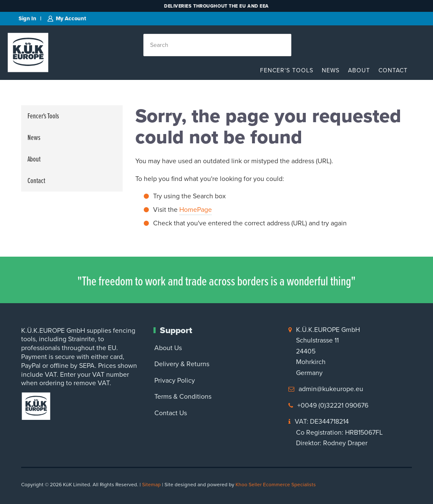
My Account (71, 18)
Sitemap (151, 485)
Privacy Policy (175, 380)
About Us (168, 348)
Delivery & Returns (182, 364)
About (359, 70)
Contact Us (171, 413)
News (331, 70)
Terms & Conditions (183, 396)
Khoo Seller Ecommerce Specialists (276, 485)
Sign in (27, 18)
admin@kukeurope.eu (331, 389)
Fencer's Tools (287, 70)
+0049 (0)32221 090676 (333, 405)
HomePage (196, 210)
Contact (393, 70)
